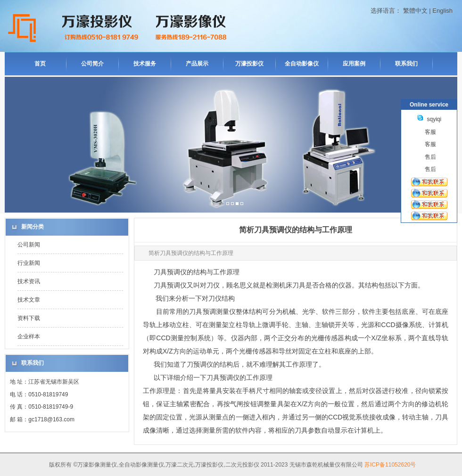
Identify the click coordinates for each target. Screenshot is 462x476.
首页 (40, 64)
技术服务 (145, 64)
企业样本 (29, 336)
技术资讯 (29, 281)
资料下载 (29, 318)
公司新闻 (29, 245)
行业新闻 (29, 263)
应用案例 (354, 64)
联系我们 (406, 64)
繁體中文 (415, 11)
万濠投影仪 (249, 64)
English (442, 11)
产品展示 (197, 64)
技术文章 (29, 300)
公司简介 (92, 64)
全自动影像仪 (302, 64)
